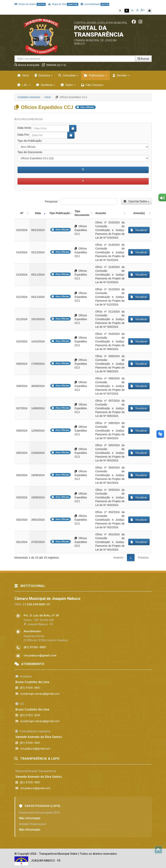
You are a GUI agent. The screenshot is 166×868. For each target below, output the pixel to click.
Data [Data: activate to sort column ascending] (38, 213)
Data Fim (23, 135)
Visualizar (139, 230)
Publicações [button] (95, 75)
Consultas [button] (68, 75)
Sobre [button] (68, 85)
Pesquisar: (81, 201)
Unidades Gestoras (29, 97)
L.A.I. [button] (24, 85)
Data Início (24, 128)
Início (23, 75)
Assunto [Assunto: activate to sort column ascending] (101, 213)
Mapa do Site (63, 4)
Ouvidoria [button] (46, 85)
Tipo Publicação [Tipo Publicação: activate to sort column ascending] (60, 213)
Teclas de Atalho (30, 4)
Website (54, 65)
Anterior (119, 557)
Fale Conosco (92, 85)
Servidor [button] (121, 75)
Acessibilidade (95, 4)
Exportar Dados (136, 201)
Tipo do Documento (30, 152)
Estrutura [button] (44, 75)
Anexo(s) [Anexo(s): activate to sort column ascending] (139, 213)
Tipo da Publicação (30, 141)
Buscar (143, 59)
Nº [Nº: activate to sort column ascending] (22, 213)
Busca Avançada (27, 65)
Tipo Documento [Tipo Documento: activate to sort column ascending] (82, 213)
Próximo (143, 557)
